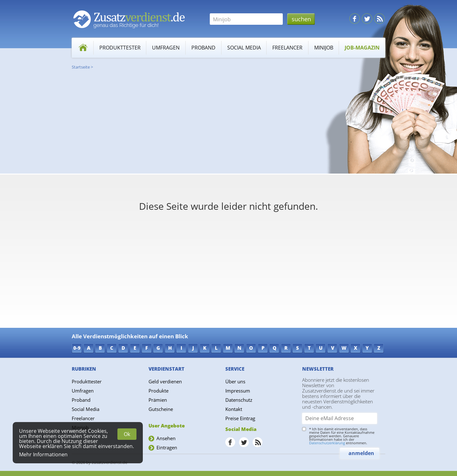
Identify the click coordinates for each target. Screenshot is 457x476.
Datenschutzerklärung (327, 443)
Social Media (244, 48)
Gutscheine (161, 409)
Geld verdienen (165, 381)
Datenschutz (239, 400)
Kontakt (234, 409)
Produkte (159, 391)
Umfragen (166, 48)
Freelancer (287, 48)
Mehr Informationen (43, 454)
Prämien (158, 400)
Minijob (324, 48)
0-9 (77, 348)
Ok (127, 434)
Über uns (235, 381)
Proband (203, 48)
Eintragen (167, 447)
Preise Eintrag (240, 418)
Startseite (81, 67)
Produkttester (120, 48)
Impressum (238, 391)
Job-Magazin (362, 48)
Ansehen (166, 438)
